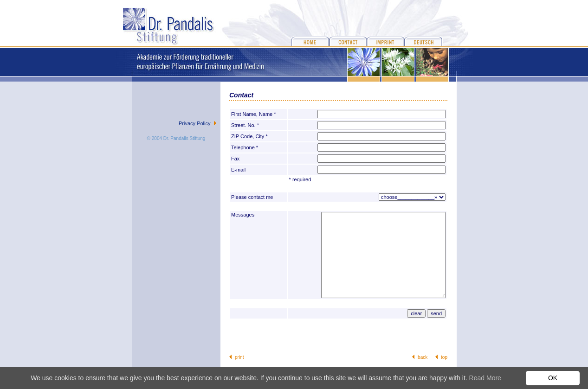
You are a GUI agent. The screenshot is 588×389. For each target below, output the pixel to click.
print (239, 357)
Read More (485, 378)
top (444, 357)
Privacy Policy (194, 123)
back (423, 357)
